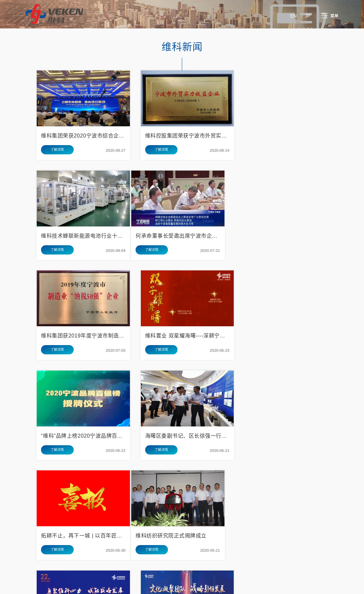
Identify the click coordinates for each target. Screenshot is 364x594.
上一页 (119, 463)
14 (199, 463)
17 (230, 463)
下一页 (245, 463)
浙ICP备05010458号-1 (209, 587)
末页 (262, 463)
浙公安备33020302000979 (168, 587)
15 (210, 463)
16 (220, 463)
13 (189, 463)
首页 (102, 463)
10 (157, 463)
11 (168, 463)
